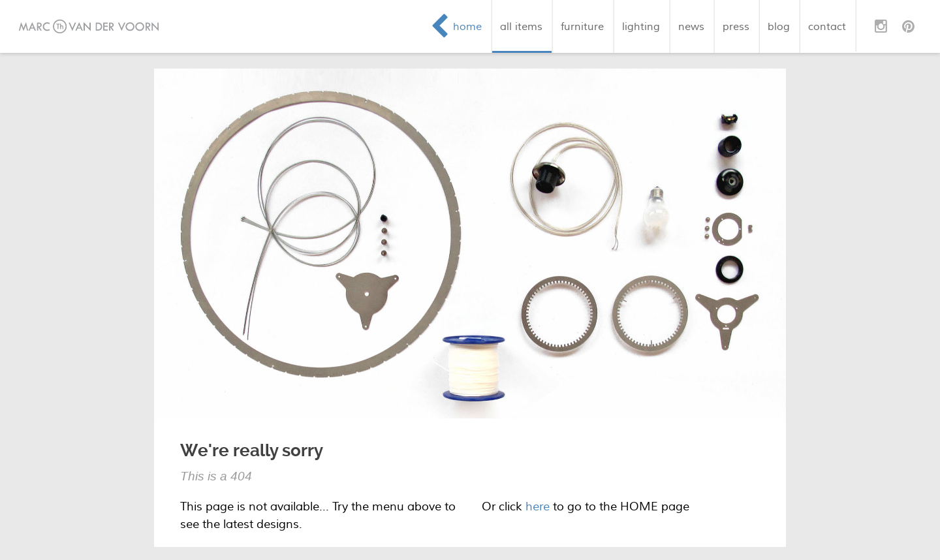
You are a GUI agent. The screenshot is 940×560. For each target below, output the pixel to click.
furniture (582, 26)
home (467, 26)
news (691, 26)
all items (521, 26)
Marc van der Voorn (89, 26)
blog (779, 26)
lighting (641, 26)
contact (827, 26)
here (538, 507)
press (736, 26)
